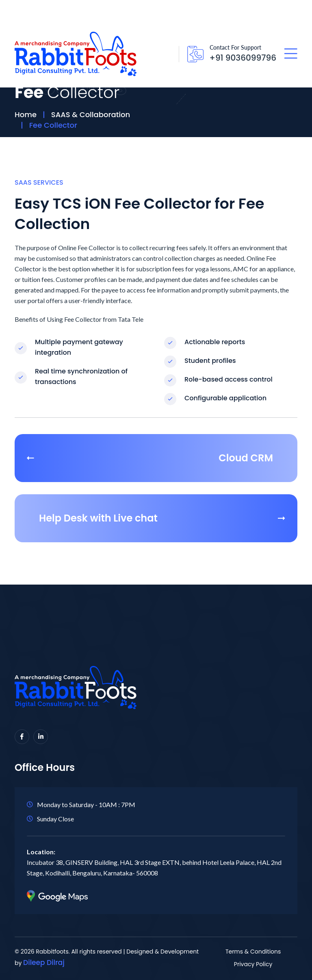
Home (26, 115)
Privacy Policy (253, 964)
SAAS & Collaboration (91, 115)
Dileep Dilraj (44, 963)
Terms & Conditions (253, 952)
